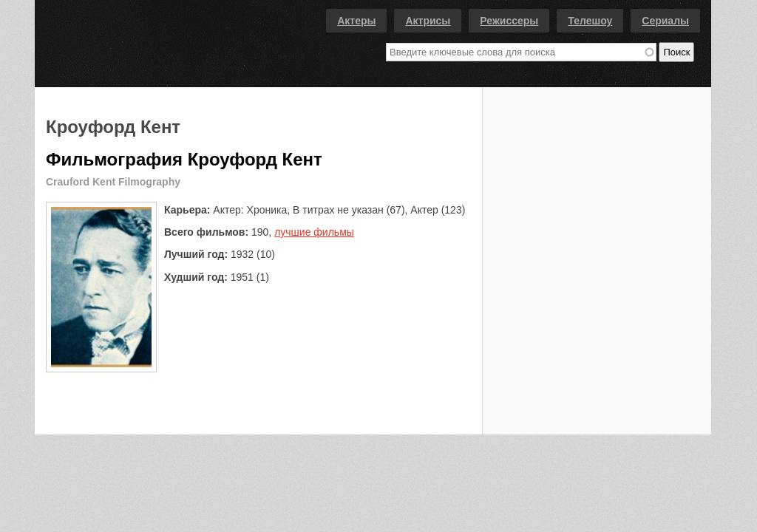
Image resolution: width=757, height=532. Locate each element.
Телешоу (590, 21)
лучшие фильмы (314, 232)
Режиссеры (509, 21)
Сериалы (665, 21)
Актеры (356, 21)
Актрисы (428, 21)
